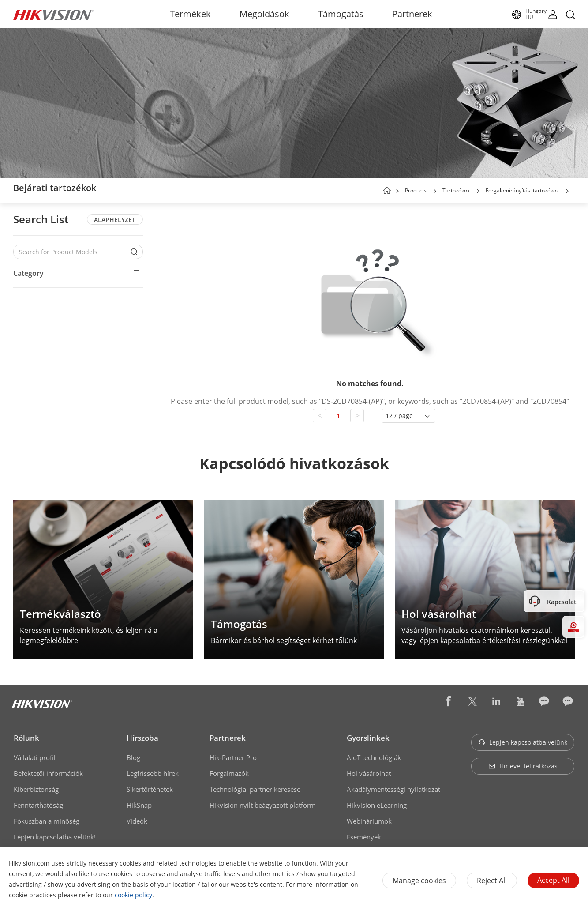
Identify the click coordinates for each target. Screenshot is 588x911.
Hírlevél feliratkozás (523, 766)
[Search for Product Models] (71, 252)
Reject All (492, 881)
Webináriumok (369, 821)
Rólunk (26, 738)
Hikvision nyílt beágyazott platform (263, 805)
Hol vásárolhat (369, 773)
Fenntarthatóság (38, 805)
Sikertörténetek (150, 789)
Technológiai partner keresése (255, 789)
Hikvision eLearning (377, 805)
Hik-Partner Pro (233, 757)
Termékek (190, 14)
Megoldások (264, 14)
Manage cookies (419, 881)
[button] (435, 191)
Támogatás (341, 14)
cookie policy (133, 895)
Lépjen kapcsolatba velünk (523, 742)
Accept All (553, 880)
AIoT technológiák (374, 757)
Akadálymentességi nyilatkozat (393, 789)
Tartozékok (456, 190)
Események (364, 837)
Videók (137, 821)
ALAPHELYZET (115, 220)
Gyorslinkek (368, 738)
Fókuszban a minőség (47, 821)
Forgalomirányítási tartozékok (522, 190)
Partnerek (412, 14)
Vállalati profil (35, 757)
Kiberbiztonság (36, 789)
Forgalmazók (229, 773)
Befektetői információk (48, 773)
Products (416, 190)
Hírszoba (142, 738)
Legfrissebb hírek (153, 773)
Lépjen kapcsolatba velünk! (55, 837)
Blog (133, 757)
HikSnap (139, 805)
